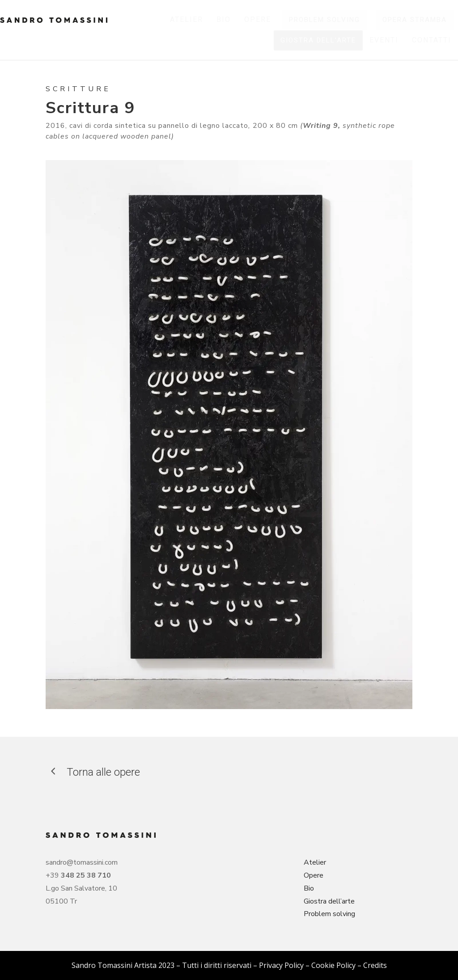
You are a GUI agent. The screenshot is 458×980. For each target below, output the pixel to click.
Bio (309, 888)
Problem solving (329, 914)
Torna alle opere (103, 772)
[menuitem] (187, 20)
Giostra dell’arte (329, 901)
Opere (314, 875)
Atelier (315, 862)
